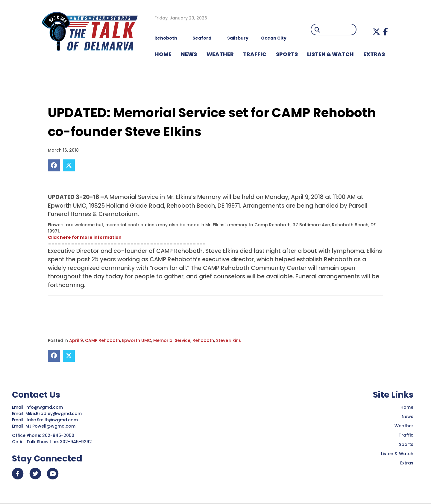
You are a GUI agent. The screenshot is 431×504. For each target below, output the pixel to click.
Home (407, 407)
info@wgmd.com (45, 407)
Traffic (406, 435)
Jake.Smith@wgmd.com (52, 420)
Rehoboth (203, 340)
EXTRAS (374, 54)
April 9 (76, 340)
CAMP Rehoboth (103, 340)
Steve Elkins (229, 340)
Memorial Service (172, 340)
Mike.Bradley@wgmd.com (54, 414)
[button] (376, 32)
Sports (287, 54)
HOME (163, 54)
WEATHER (220, 54)
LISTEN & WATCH (330, 54)
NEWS (189, 54)
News (408, 417)
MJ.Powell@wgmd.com (52, 426)
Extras (407, 463)
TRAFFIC (255, 54)
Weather (404, 426)
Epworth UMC (137, 340)
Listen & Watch (397, 454)
